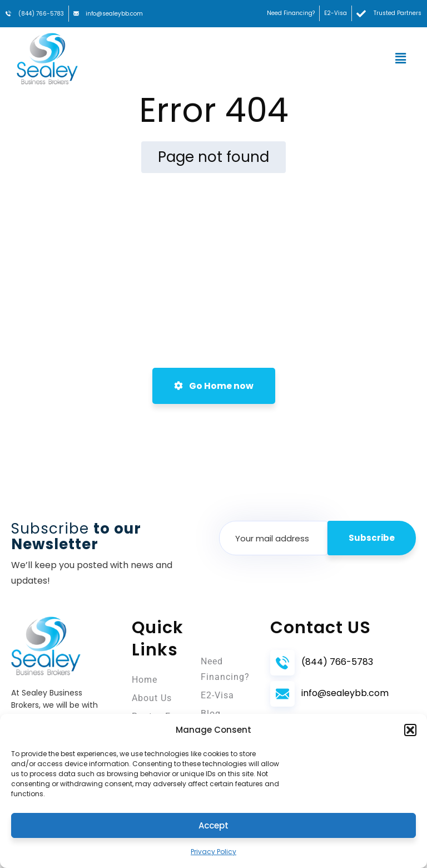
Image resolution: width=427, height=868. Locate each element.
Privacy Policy (213, 852)
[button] (410, 730)
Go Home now (214, 386)
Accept (213, 825)
